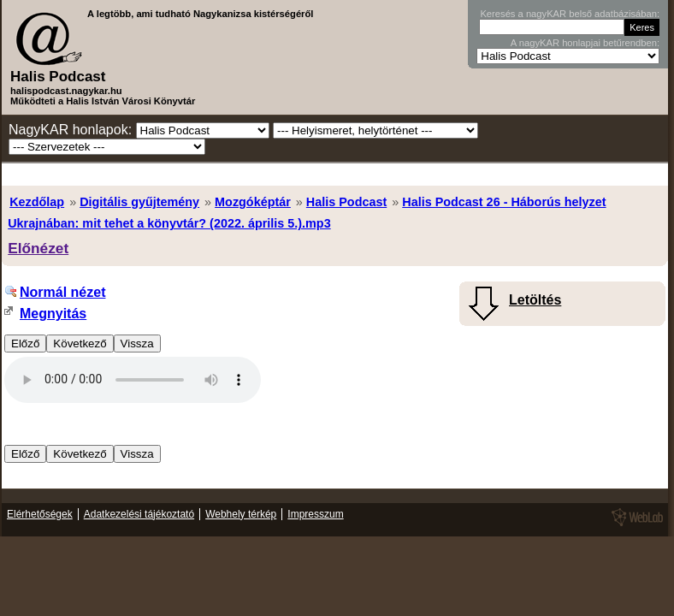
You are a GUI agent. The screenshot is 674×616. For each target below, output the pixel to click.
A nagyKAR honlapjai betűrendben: (585, 43)
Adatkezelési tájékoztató (139, 514)
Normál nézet (62, 292)
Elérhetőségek (40, 514)
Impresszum (315, 514)
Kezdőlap (37, 202)
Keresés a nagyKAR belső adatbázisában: (570, 14)
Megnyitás (53, 314)
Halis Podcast (346, 202)
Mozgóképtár (253, 202)
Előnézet (38, 248)
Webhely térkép (241, 514)
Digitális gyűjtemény (139, 202)
